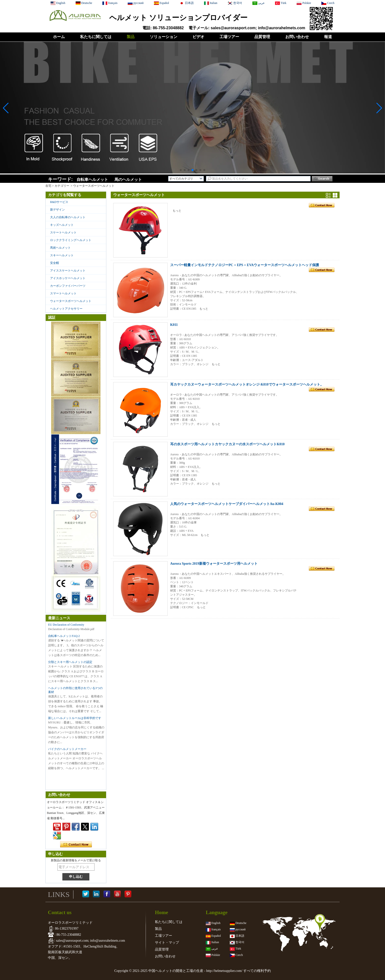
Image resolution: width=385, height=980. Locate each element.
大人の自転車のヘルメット (68, 217)
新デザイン (57, 210)
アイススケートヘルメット (68, 271)
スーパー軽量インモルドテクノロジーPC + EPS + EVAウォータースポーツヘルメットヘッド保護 (245, 265)
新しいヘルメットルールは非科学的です (75, 718)
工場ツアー (229, 37)
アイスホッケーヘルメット (68, 278)
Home (162, 912)
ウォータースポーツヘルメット (71, 301)
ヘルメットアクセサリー (66, 309)
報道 (328, 37)
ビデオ (198, 37)
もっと (177, 211)
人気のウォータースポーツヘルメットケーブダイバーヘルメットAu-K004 (227, 504)
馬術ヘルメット (60, 248)
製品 (131, 37)
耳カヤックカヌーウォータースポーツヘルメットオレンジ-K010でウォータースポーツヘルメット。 (247, 384)
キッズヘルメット (62, 225)
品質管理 (262, 37)
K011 (174, 325)
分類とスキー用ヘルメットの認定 (70, 662)
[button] (181, 170)
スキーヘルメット (62, 255)
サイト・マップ (167, 943)
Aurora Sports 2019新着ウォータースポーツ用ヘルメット (214, 564)
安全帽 (55, 263)
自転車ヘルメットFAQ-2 (64, 636)
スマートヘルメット (63, 293)
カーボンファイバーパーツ (68, 286)
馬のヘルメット (128, 180)
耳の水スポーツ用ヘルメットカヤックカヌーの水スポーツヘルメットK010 (227, 444)
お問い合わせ (297, 37)
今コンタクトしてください (76, 845)
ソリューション (164, 37)
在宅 (48, 186)
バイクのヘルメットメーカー (67, 749)
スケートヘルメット (63, 232)
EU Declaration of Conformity (66, 625)
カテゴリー (62, 186)
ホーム (59, 37)
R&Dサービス (59, 202)
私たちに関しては (96, 37)
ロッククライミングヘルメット (71, 240)
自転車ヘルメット (92, 180)
